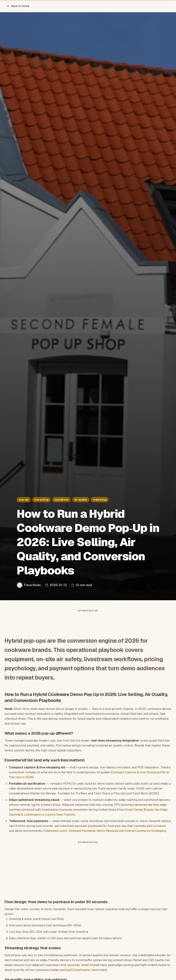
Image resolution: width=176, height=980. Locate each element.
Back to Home (18, 6)
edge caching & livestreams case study (79, 970)
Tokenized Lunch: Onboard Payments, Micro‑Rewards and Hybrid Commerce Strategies (104, 831)
